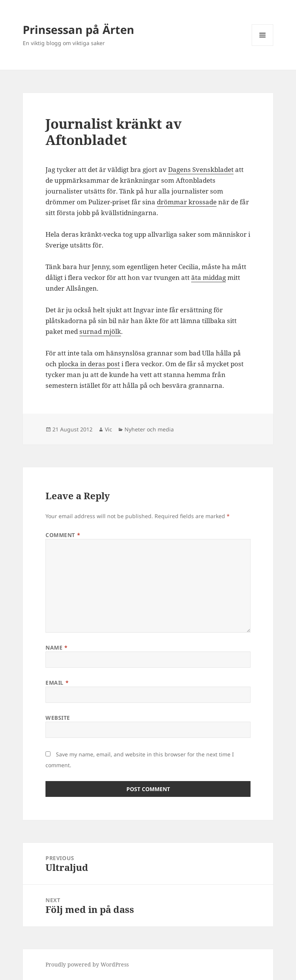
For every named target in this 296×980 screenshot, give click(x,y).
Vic (108, 429)
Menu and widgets (263, 46)
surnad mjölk (100, 331)
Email (57, 683)
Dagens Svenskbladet (201, 169)
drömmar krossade (187, 202)
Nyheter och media (149, 429)
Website (58, 718)
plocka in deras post (89, 364)
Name (56, 647)
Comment (63, 535)
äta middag (209, 277)
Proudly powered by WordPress (87, 964)
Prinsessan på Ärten (78, 29)
